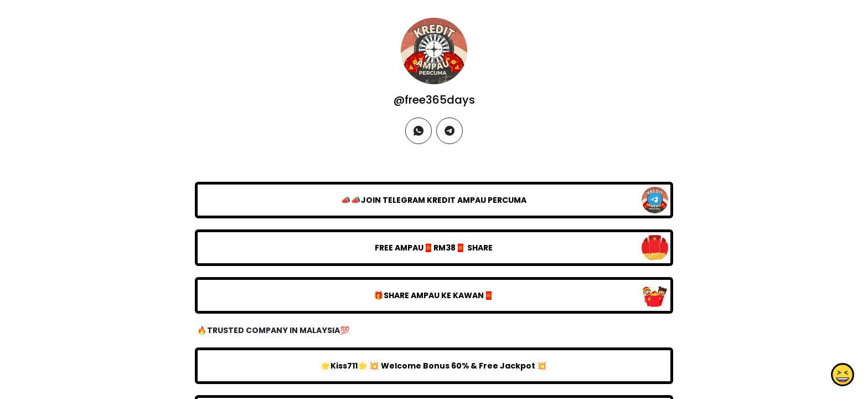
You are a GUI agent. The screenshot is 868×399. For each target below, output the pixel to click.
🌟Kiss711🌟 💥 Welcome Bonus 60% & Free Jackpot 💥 (434, 366)
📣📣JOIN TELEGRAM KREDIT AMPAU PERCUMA (434, 200)
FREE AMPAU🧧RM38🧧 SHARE (434, 248)
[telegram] (449, 131)
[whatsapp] (418, 131)
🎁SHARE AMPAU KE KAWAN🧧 (434, 295)
